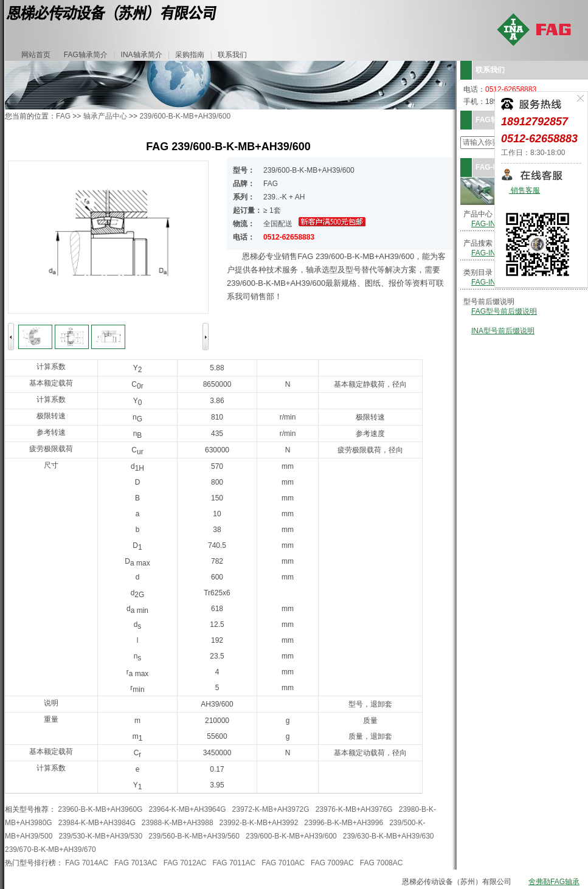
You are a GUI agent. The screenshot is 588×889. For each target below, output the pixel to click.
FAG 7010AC (283, 863)
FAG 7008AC (382, 863)
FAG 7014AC (87, 863)
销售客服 (524, 191)
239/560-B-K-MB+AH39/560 (194, 836)
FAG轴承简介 (86, 55)
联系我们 (232, 55)
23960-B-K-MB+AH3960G (100, 809)
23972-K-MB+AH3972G (271, 809)
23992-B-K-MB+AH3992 (259, 823)
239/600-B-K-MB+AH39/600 (185, 116)
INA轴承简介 (142, 55)
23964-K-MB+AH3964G (187, 809)
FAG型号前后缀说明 (504, 311)
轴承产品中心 (105, 116)
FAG (63, 116)
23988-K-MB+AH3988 (178, 823)
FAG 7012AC (185, 863)
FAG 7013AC (136, 863)
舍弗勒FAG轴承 (554, 882)
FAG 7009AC (332, 863)
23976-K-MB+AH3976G (354, 809)
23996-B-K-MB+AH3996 (344, 823)
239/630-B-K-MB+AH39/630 (389, 836)
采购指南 (190, 55)
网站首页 (36, 55)
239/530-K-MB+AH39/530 (100, 836)
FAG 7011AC (234, 863)
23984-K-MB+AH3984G (97, 823)
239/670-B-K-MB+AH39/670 (50, 849)
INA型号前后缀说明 (503, 331)
